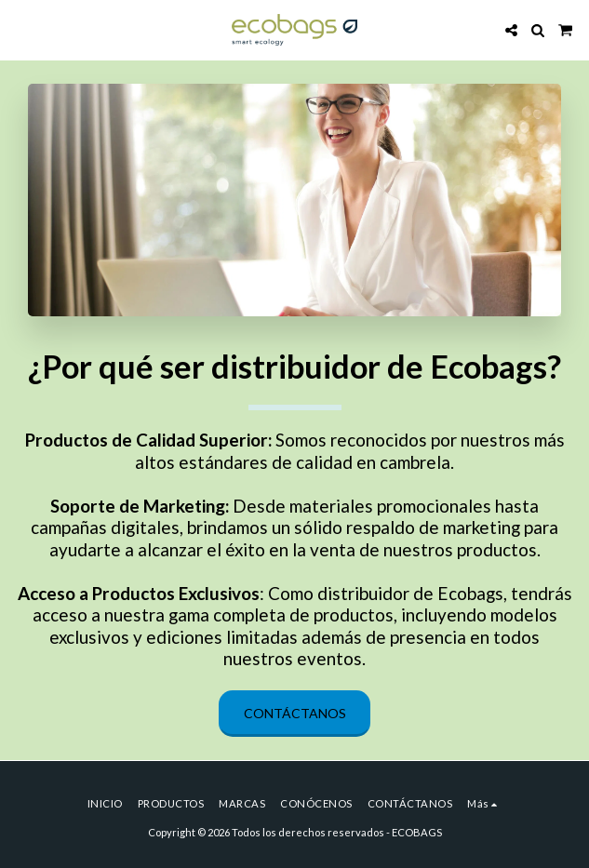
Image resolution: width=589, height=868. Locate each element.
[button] (20, 30)
